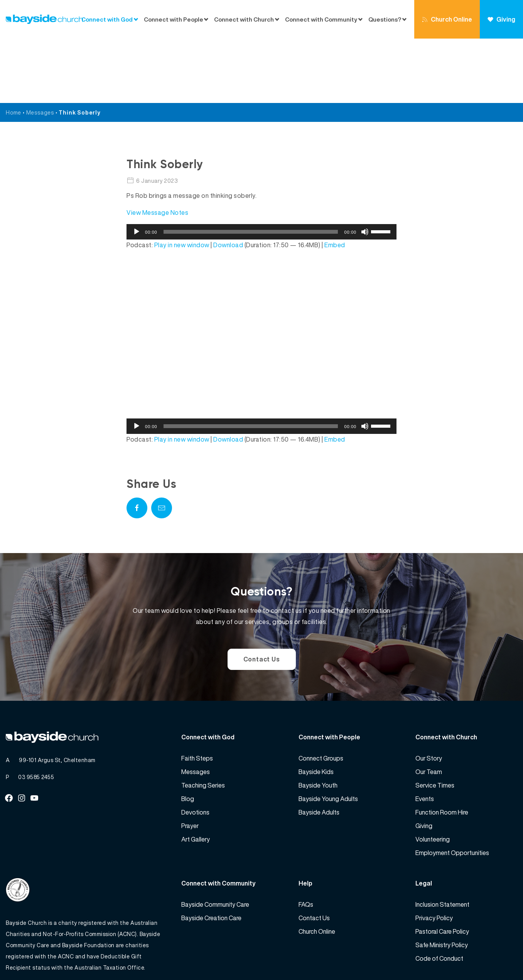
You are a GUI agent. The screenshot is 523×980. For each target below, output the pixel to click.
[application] (261, 167)
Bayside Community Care (215, 840)
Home (13, 48)
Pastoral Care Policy (442, 867)
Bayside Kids (316, 707)
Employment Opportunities (452, 788)
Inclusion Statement (442, 840)
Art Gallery (196, 775)
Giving (501, 19)
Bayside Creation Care (211, 853)
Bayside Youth (318, 721)
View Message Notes (157, 148)
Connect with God (107, 19)
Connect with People (174, 19)
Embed (335, 180)
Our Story (429, 694)
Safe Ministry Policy (442, 880)
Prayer (190, 761)
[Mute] (365, 167)
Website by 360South (489, 957)
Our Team (429, 707)
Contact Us (262, 595)
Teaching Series (203, 721)
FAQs (306, 840)
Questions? (385, 19)
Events (425, 734)
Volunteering (433, 775)
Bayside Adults (319, 748)
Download (228, 180)
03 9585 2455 (36, 713)
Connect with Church (244, 19)
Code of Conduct (439, 894)
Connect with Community (321, 19)
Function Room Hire (442, 748)
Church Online (447, 19)
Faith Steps (197, 694)
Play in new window (182, 180)
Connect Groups (321, 694)
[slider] (251, 167)
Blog (188, 734)
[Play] (137, 167)
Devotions (195, 748)
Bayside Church (47, 957)
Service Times (435, 721)
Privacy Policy (434, 853)
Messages (40, 48)
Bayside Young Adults (328, 734)
